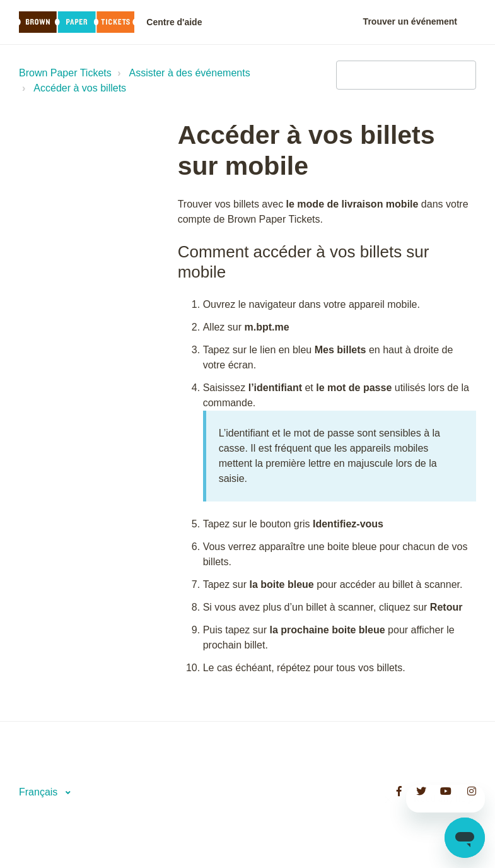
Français (40, 792)
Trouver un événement (410, 21)
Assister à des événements (190, 73)
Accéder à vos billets (80, 88)
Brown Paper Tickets (65, 73)
